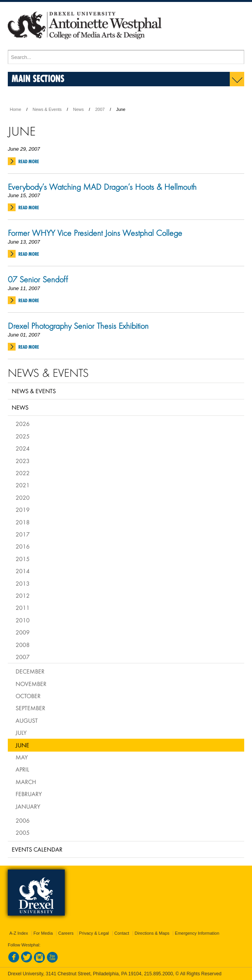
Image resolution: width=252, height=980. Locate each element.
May (22, 757)
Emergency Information (197, 933)
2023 (23, 461)
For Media (43, 933)
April (22, 769)
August (27, 720)
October (28, 696)
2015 (23, 559)
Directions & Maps (152, 933)
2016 (23, 546)
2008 (23, 645)
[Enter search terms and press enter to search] (126, 57)
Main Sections (38, 78)
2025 (23, 436)
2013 (23, 583)
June (22, 745)
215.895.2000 (158, 974)
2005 (23, 832)
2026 (23, 424)
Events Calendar (37, 849)
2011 (23, 608)
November (31, 684)
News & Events (47, 109)
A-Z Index (19, 933)
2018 (23, 522)
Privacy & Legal (94, 933)
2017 (23, 534)
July (21, 732)
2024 (23, 448)
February (29, 794)
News (78, 109)
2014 (23, 571)
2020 (23, 497)
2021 (23, 485)
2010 (23, 620)
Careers (66, 933)
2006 (23, 820)
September (30, 708)
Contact (122, 933)
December (30, 671)
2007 (100, 109)
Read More (29, 161)
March (26, 782)
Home (15, 109)
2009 (23, 632)
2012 (23, 595)
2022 (23, 473)
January (28, 806)
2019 (23, 510)
